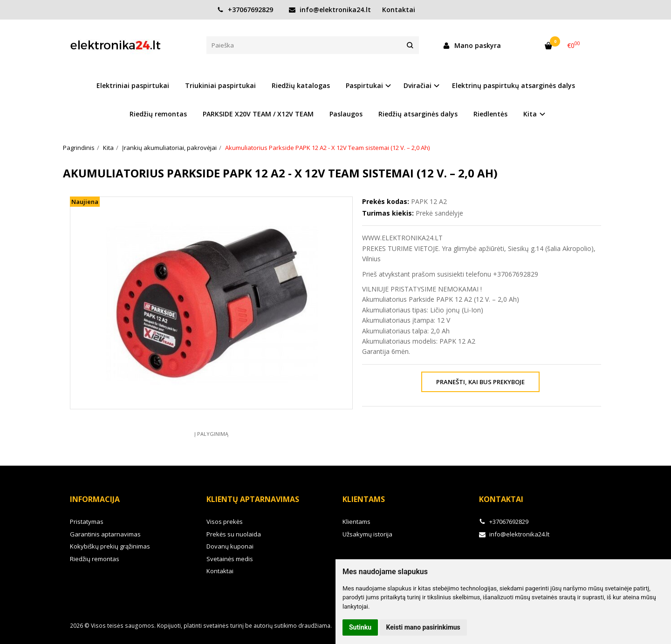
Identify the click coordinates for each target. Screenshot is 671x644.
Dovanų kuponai (230, 546)
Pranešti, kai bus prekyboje (480, 382)
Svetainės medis (230, 559)
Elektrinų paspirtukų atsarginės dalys (514, 85)
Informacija (95, 499)
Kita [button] (530, 114)
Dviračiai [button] (418, 85)
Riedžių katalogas (301, 85)
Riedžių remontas (158, 114)
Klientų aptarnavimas (253, 499)
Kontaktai (399, 10)
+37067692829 (245, 10)
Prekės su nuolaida (234, 534)
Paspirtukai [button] (364, 85)
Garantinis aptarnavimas (105, 534)
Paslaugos (346, 114)
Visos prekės (225, 522)
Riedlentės (490, 114)
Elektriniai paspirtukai (133, 85)
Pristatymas (87, 522)
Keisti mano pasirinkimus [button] (423, 627)
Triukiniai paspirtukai (220, 85)
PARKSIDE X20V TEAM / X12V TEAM (258, 114)
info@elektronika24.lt (330, 10)
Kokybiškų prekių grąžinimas (110, 546)
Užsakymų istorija (367, 534)
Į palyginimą (211, 434)
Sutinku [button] (360, 627)
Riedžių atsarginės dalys (418, 114)
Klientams (364, 499)
